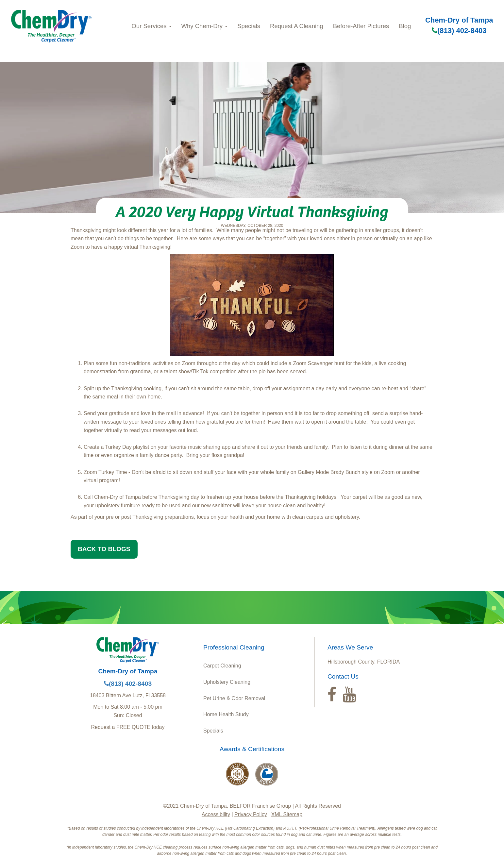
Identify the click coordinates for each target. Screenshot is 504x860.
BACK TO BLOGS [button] (104, 549)
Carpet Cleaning (222, 666)
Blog (405, 26)
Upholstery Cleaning (227, 682)
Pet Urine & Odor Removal (234, 698)
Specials (249, 26)
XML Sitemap (287, 814)
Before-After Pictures (361, 26)
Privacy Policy (251, 814)
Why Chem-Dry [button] (205, 26)
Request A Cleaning (297, 26)
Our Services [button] (152, 26)
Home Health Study (226, 714)
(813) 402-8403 (459, 31)
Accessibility (216, 814)
